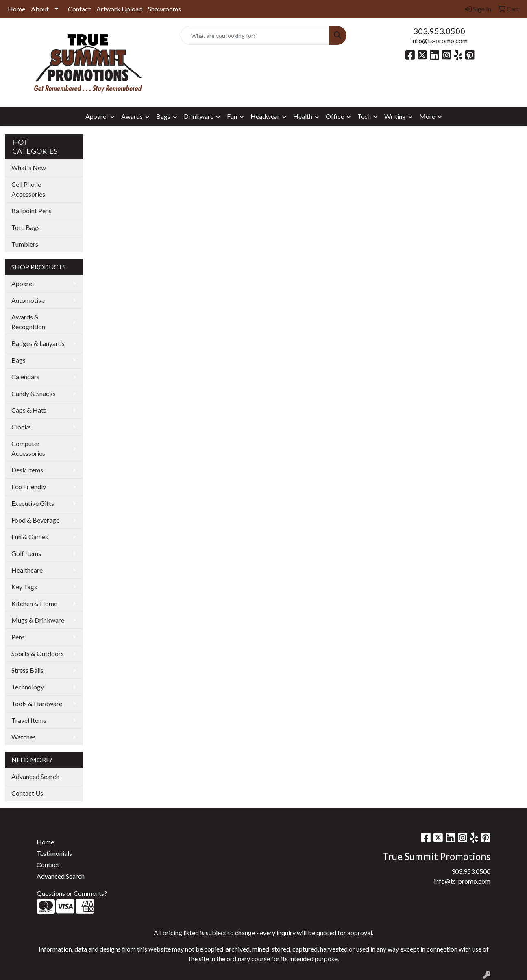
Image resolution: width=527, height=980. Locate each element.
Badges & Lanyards (38, 343)
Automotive (28, 300)
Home (16, 9)
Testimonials (54, 853)
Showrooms (164, 9)
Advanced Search (35, 776)
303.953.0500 (439, 31)
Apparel (23, 283)
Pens (18, 637)
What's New (29, 167)
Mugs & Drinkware (38, 620)
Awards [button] (132, 116)
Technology (28, 687)
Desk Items (27, 470)
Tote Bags (26, 227)
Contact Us (27, 793)
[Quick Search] (255, 35)
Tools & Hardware (37, 703)
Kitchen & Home (34, 603)
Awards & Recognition (28, 322)
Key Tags (24, 587)
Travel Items (29, 720)
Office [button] (335, 116)
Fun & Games (30, 537)
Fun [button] (232, 116)
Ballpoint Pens (32, 211)
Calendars (25, 377)
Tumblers (25, 244)
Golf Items (26, 553)
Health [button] (303, 116)
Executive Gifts (33, 503)
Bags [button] (163, 116)
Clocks (21, 427)
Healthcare (27, 570)
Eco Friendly (29, 487)
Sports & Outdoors (38, 653)
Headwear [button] (265, 116)
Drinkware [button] (199, 116)
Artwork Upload (119, 9)
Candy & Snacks (34, 393)
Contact (79, 9)
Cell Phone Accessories (28, 189)
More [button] (427, 116)
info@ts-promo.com (439, 40)
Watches (24, 737)
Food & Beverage (35, 520)
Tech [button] (364, 116)
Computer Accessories (28, 448)
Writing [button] (395, 116)
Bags (19, 360)
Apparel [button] (97, 116)
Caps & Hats (29, 410)
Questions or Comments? (72, 893)
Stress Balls (27, 670)
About (40, 9)
